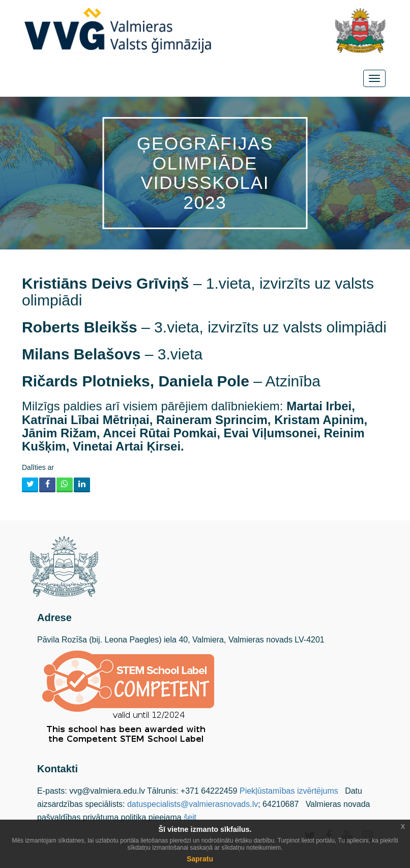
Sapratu (200, 859)
